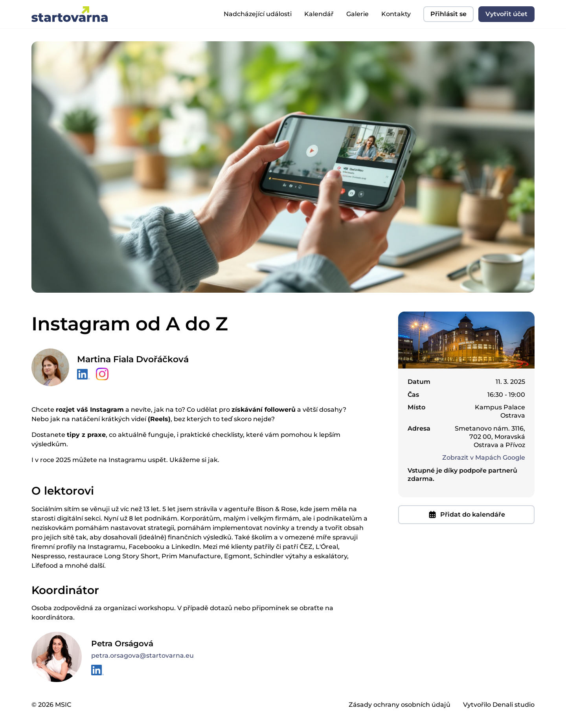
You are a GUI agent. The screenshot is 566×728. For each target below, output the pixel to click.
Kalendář (319, 14)
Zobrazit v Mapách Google (484, 458)
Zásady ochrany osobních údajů (400, 705)
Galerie (357, 14)
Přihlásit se (448, 14)
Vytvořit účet (506, 14)
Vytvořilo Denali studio (499, 705)
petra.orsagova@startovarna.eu (142, 656)
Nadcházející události (258, 14)
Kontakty (396, 14)
